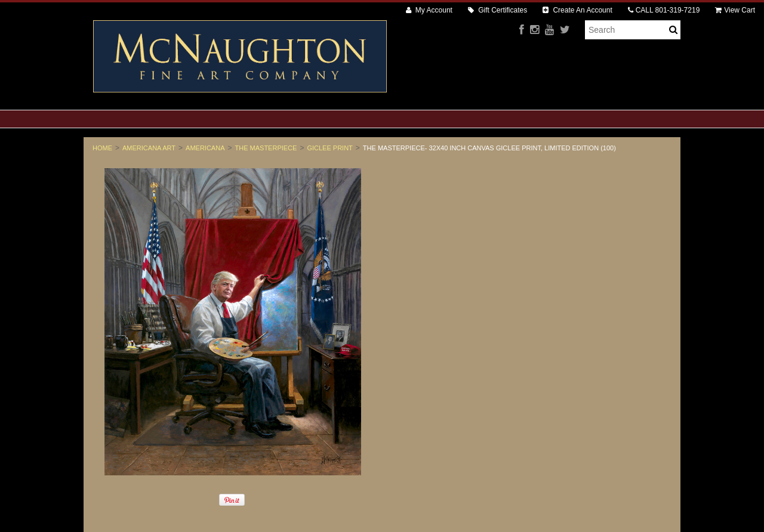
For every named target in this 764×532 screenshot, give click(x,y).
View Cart (735, 10)
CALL (664, 10)
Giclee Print (329, 148)
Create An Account (577, 10)
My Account (429, 10)
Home (102, 148)
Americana (205, 148)
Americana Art (149, 148)
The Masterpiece (266, 148)
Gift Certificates (497, 10)
